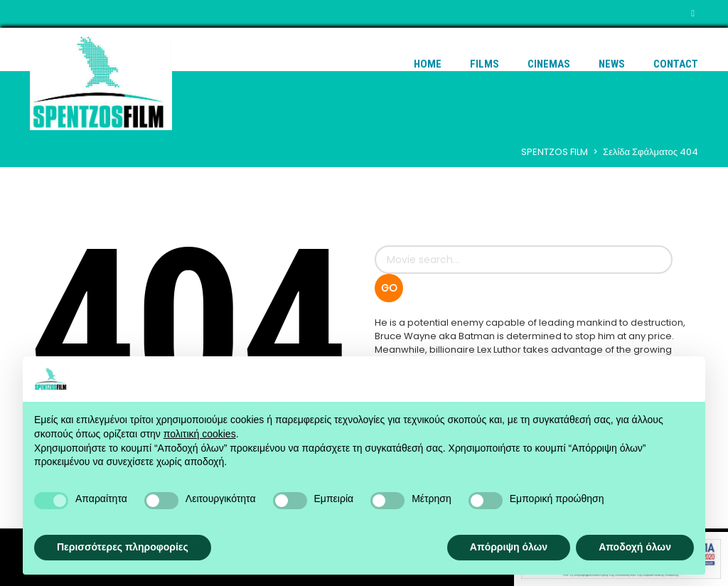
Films (485, 64)
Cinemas (549, 64)
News (612, 64)
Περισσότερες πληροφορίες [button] (123, 547)
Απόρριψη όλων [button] (509, 547)
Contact (676, 64)
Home (428, 64)
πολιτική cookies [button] (200, 434)
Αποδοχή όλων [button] (635, 547)
